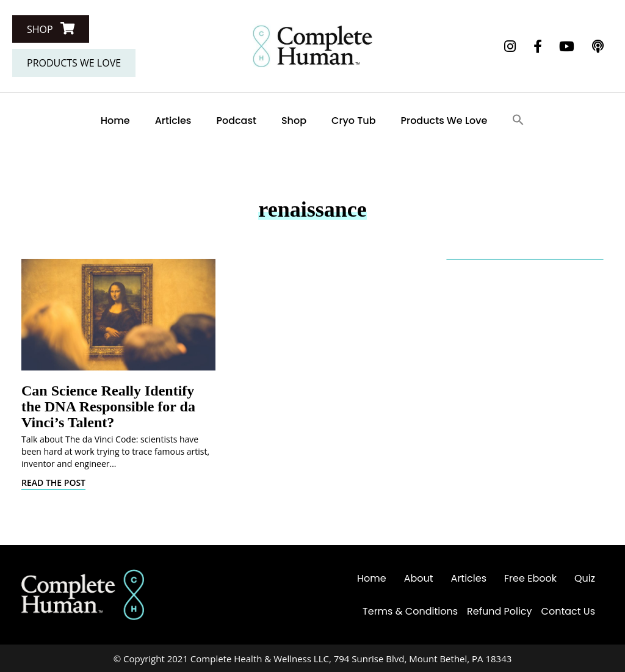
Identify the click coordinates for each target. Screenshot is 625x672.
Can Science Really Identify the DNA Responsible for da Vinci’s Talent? (108, 406)
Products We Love (444, 121)
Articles (173, 121)
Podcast (236, 121)
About (419, 578)
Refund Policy (500, 611)
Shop (294, 121)
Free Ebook (530, 578)
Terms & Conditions (410, 611)
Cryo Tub (353, 121)
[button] (51, 29)
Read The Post (53, 482)
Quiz (585, 578)
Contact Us (568, 611)
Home (115, 121)
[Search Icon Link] (518, 121)
